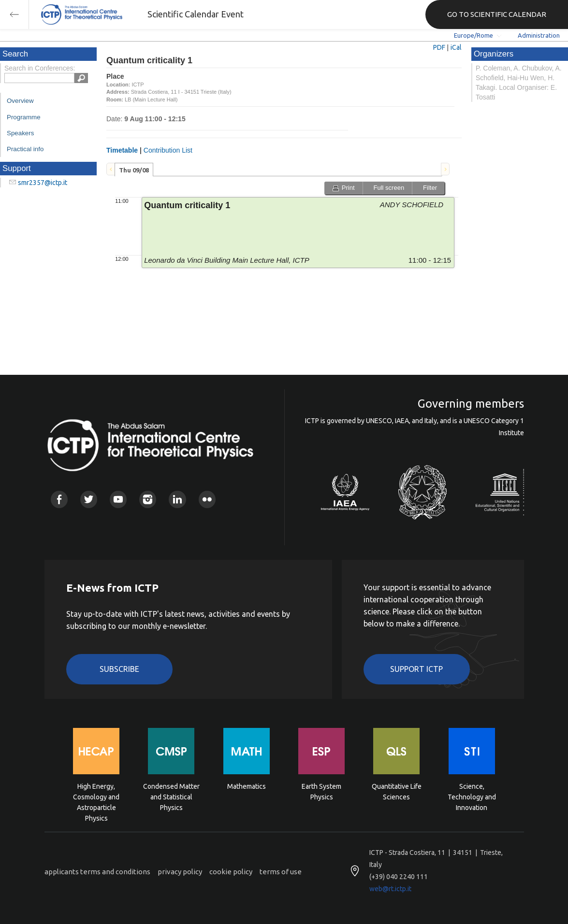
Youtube (118, 499)
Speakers (20, 133)
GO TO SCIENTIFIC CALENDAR (497, 14)
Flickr (207, 499)
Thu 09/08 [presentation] (134, 170)
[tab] (134, 170)
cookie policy (231, 872)
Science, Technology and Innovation (472, 796)
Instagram (148, 499)
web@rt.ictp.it (390, 889)
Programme (24, 117)
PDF (439, 47)
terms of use (281, 872)
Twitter (89, 499)
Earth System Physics (321, 792)
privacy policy (180, 872)
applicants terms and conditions (97, 872)
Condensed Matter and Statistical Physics (171, 796)
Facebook (59, 499)
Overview (20, 101)
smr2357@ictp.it (43, 183)
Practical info (25, 149)
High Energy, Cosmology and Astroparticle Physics (96, 796)
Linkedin (177, 499)
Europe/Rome (473, 35)
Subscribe (119, 669)
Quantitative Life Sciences (397, 792)
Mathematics (247, 786)
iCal (456, 47)
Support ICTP (416, 669)
